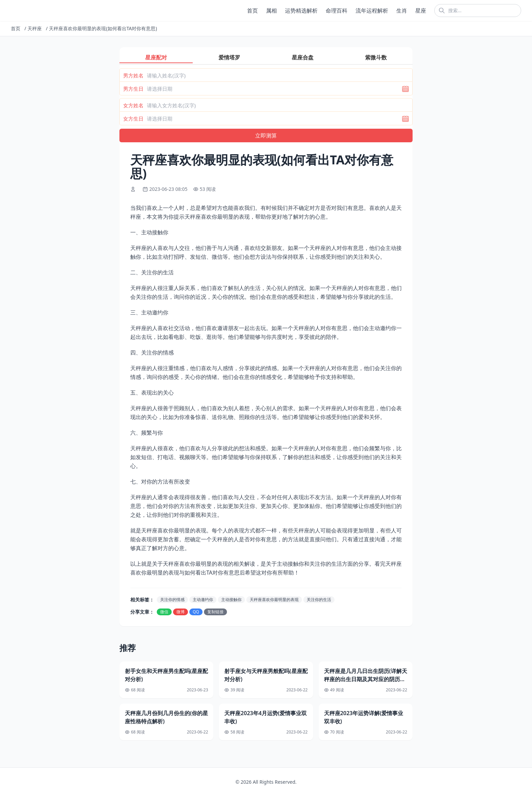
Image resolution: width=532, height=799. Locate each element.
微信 (164, 612)
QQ (196, 612)
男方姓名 (133, 75)
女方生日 (133, 119)
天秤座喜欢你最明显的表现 (274, 600)
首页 (252, 11)
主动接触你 (231, 600)
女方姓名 (133, 105)
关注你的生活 (319, 600)
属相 (271, 11)
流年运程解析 (372, 11)
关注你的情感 (172, 600)
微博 (180, 612)
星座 (421, 11)
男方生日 (133, 89)
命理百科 (337, 11)
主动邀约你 (203, 600)
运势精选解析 (301, 11)
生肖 (402, 11)
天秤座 (35, 28)
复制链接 (215, 612)
